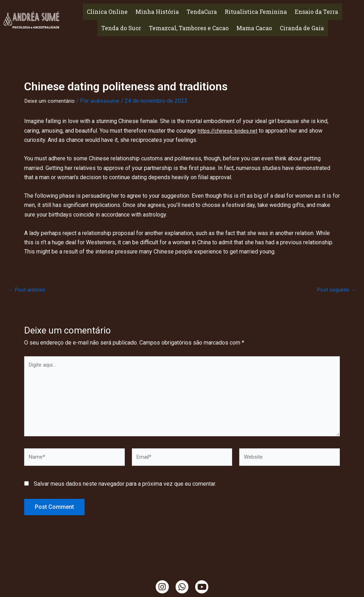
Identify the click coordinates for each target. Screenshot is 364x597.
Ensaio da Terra (316, 12)
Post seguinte (335, 289)
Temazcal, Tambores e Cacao (189, 28)
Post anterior (28, 289)
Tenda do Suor (121, 28)
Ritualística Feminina (256, 12)
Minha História (157, 12)
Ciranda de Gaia (302, 28)
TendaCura (202, 12)
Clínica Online (107, 12)
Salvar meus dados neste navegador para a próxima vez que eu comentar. (125, 489)
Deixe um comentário (50, 101)
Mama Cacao (254, 28)
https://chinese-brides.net (230, 130)
